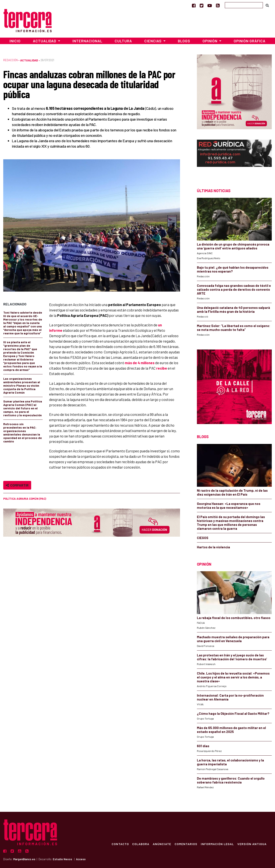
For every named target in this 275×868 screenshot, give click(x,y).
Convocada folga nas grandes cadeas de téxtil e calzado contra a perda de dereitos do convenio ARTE (234, 289)
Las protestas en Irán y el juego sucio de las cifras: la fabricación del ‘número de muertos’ (232, 657)
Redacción (10, 60)
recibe (162, 368)
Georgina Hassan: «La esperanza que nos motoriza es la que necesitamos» (229, 506)
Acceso (81, 859)
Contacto (120, 844)
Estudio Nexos (62, 859)
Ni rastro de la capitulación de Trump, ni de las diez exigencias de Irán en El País (232, 492)
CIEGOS (203, 538)
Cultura (123, 41)
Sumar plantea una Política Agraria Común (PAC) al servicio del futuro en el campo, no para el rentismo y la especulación (23, 408)
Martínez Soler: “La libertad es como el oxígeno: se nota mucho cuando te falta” (234, 328)
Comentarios (186, 844)
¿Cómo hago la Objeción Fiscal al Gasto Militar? (233, 713)
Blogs (184, 41)
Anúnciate (162, 844)
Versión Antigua (252, 844)
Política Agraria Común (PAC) (25, 499)
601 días (203, 746)
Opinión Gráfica (250, 41)
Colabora (141, 844)
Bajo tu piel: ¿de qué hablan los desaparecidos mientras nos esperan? (233, 269)
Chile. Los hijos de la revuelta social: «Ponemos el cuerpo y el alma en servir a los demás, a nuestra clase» (233, 677)
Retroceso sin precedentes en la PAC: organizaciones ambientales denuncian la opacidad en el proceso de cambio (23, 433)
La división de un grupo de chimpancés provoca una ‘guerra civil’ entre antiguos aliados (233, 246)
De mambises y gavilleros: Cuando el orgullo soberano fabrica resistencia (231, 780)
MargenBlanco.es (24, 859)
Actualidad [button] (45, 41)
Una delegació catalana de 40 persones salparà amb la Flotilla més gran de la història (233, 310)
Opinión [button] (210, 41)
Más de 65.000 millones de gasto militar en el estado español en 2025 (231, 730)
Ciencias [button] (153, 41)
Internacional (87, 41)
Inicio (15, 41)
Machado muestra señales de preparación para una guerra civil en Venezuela (233, 639)
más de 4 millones (140, 363)
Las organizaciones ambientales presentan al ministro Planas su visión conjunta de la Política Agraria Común (22, 385)
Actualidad (29, 60)
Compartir (17, 485)
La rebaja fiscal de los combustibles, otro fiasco (234, 618)
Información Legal (217, 844)
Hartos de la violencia (213, 547)
